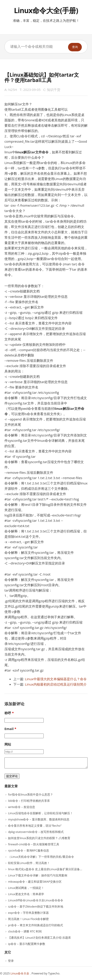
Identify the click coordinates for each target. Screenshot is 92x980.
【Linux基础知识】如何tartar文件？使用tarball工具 (42, 77)
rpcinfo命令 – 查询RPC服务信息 (28, 850)
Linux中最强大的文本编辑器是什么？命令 (56, 679)
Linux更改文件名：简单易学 (26, 894)
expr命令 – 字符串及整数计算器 (28, 913)
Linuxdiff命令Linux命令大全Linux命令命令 (35, 900)
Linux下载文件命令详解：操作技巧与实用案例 (38, 875)
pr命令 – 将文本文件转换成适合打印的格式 (35, 925)
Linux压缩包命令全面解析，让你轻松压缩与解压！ (40, 813)
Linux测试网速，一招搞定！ (26, 888)
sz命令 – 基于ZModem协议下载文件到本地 (36, 906)
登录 (11, 961)
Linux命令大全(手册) (46, 10)
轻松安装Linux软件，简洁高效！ (29, 863)
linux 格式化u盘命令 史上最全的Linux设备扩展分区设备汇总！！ (50, 869)
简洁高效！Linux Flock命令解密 (28, 919)
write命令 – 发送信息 (22, 807)
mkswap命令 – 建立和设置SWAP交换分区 (35, 882)
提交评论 (12, 776)
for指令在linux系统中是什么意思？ (30, 794)
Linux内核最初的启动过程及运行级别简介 (56, 684)
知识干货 (54, 90)
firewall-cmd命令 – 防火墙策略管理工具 (34, 844)
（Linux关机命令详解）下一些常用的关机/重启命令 (41, 857)
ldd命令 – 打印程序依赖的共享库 (29, 801)
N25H (13, 90)
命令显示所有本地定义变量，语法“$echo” (35, 826)
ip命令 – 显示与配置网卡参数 (27, 944)
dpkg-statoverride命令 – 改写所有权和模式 (36, 832)
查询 (75, 47)
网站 (8, 744)
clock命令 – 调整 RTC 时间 (25, 931)
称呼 (8, 713)
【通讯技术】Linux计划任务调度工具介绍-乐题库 (39, 938)
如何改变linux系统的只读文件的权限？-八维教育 (39, 838)
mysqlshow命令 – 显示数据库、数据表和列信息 (39, 819)
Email (9, 729)
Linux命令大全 (20, 973)
